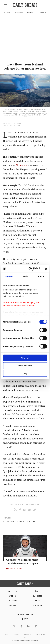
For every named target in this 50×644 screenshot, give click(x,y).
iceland (32, 522)
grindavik (22, 522)
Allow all (25, 358)
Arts (38, 601)
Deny (25, 373)
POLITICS (13, 591)
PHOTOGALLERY (16, 569)
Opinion (37, 606)
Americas (43, 12)
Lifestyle (12, 601)
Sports (12, 606)
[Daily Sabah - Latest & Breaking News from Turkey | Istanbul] (25, 5)
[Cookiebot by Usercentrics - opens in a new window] (30, 269)
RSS (25, 637)
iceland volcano (9, 522)
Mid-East (19, 12)
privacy (17, 634)
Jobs (7, 634)
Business (38, 596)
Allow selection (25, 366)
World (7, 12)
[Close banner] (46, 269)
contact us (41, 634)
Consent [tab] (9, 276)
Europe (31, 12)
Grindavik (21, 165)
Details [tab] (25, 276)
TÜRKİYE (37, 591)
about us (28, 634)
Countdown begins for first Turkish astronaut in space (22, 562)
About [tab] (41, 276)
